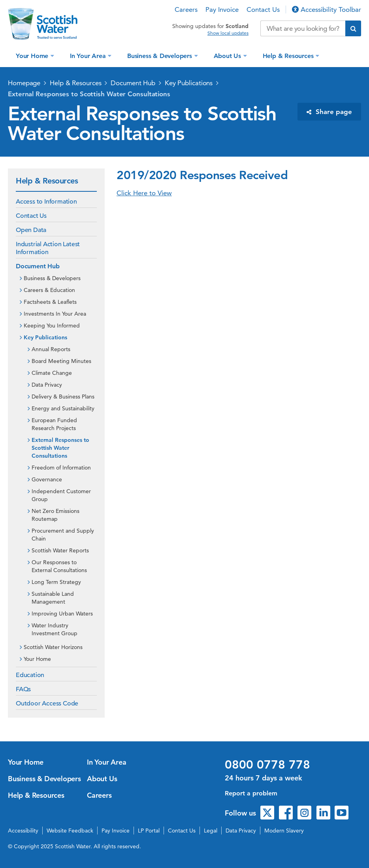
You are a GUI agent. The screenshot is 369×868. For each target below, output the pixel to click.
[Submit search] (353, 28)
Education (30, 675)
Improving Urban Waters (62, 614)
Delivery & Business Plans (63, 397)
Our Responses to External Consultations (59, 566)
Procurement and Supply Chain (63, 535)
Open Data (31, 230)
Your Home (33, 56)
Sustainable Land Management (53, 598)
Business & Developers (161, 56)
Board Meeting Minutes (61, 361)
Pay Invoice (222, 9)
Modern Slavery (284, 831)
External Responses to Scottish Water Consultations (89, 94)
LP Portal (149, 831)
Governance (47, 479)
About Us (228, 56)
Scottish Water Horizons (53, 647)
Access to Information (46, 202)
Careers (186, 9)
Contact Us (263, 9)
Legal (211, 831)
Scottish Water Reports (60, 550)
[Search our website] (303, 28)
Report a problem (251, 793)
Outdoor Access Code (47, 703)
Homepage (24, 83)
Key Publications (189, 83)
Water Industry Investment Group (55, 629)
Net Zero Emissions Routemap (56, 515)
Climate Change (52, 373)
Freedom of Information (61, 468)
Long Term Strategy (56, 582)
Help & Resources (289, 56)
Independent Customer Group (61, 495)
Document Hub (133, 83)
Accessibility (23, 831)
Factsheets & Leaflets (50, 302)
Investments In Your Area (55, 314)
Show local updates (228, 33)
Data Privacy (47, 385)
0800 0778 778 (267, 765)
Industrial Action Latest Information (48, 248)
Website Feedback (70, 831)
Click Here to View (144, 193)
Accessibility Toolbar (327, 9)
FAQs (23, 689)
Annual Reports (51, 349)
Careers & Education (49, 290)
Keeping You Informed (52, 325)
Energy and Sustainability (63, 408)
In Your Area (89, 56)
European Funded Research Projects (54, 424)
